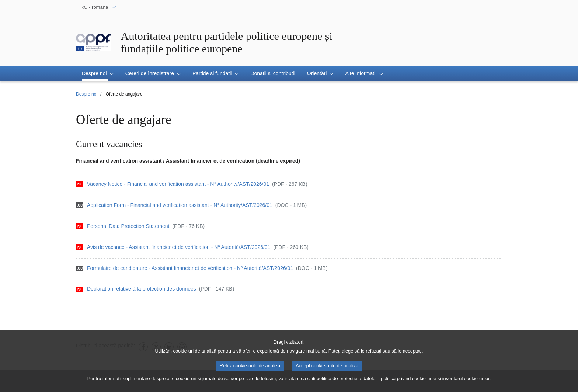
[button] (98, 73)
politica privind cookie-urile (408, 381)
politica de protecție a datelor (347, 381)
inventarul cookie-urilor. (467, 381)
